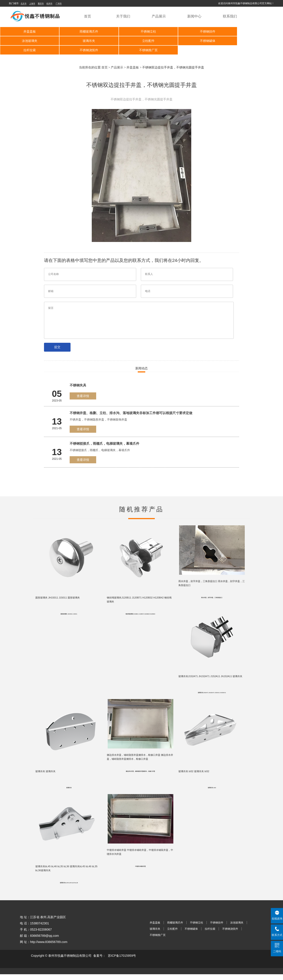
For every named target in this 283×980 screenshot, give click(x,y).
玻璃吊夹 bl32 (212, 792)
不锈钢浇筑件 (254, 41)
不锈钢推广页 (28, 50)
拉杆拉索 (198, 41)
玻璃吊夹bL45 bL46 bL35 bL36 (69, 888)
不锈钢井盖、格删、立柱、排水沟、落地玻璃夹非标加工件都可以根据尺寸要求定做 (131, 413)
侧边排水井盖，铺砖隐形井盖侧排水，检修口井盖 (140, 775)
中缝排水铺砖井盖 (140, 872)
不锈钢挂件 (198, 31)
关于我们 (123, 16)
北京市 (24, 4)
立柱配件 (85, 41)
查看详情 (83, 396)
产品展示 (159, 16)
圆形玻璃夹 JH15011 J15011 (69, 616)
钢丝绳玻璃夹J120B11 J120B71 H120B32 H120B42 (140, 616)
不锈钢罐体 (141, 41)
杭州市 (49, 4)
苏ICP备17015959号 (122, 961)
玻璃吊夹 (28, 41)
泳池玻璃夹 (254, 31)
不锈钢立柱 (141, 31)
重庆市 (41, 4)
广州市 (59, 4)
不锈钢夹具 (78, 385)
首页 (88, 16)
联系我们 (230, 16)
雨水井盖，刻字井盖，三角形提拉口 (212, 599)
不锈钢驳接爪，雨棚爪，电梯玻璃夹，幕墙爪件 (104, 443)
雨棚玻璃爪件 (85, 31)
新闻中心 (194, 16)
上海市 (32, 4)
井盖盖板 (28, 31)
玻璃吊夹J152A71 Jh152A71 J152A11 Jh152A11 (212, 695)
